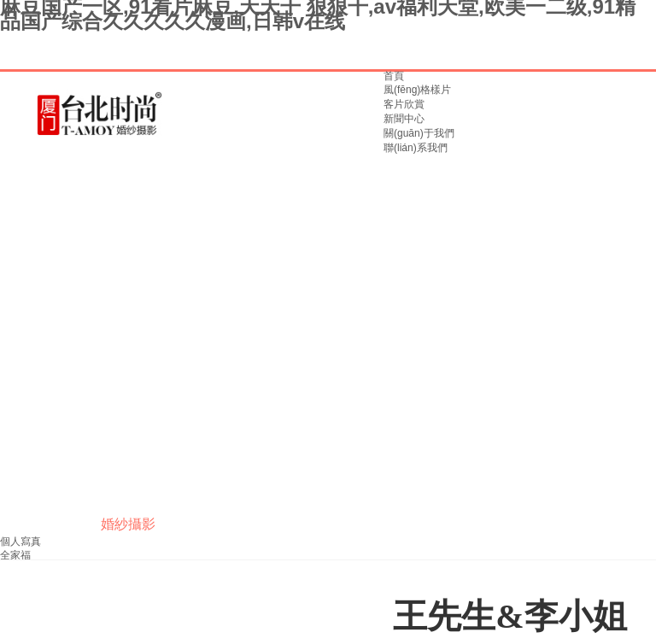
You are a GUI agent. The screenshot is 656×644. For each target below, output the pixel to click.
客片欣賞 (404, 104)
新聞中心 (404, 119)
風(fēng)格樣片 (417, 90)
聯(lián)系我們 (416, 148)
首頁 (394, 76)
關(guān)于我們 (419, 133)
